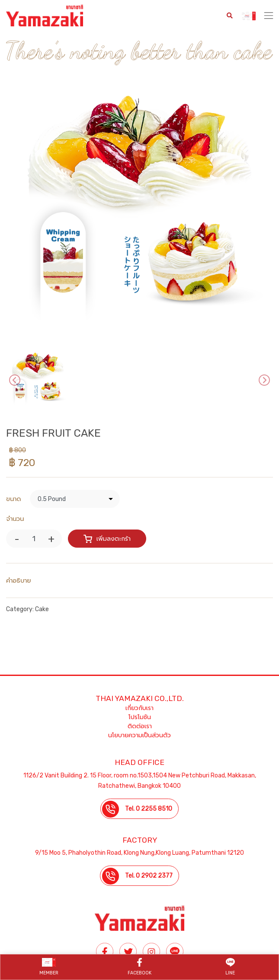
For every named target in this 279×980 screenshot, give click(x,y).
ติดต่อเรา (140, 726)
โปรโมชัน (140, 717)
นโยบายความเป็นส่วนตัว (139, 735)
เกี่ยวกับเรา (139, 708)
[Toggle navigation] (269, 16)
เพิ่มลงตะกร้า (107, 538)
